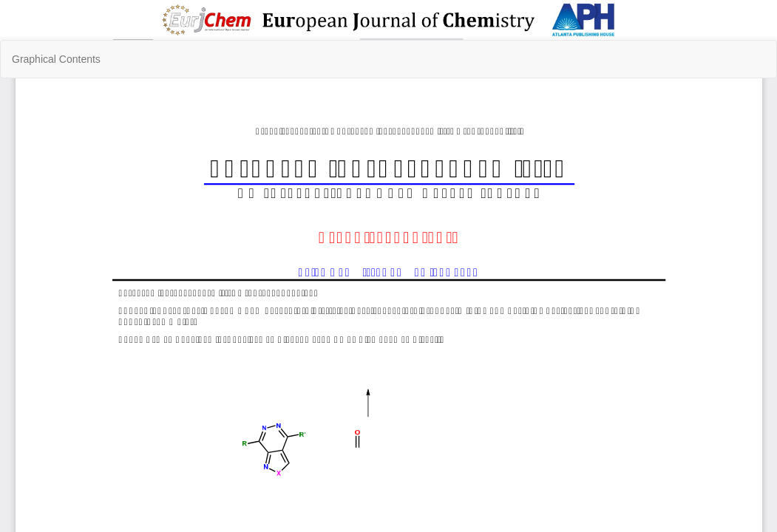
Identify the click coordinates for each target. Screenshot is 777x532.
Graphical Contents (56, 59)
